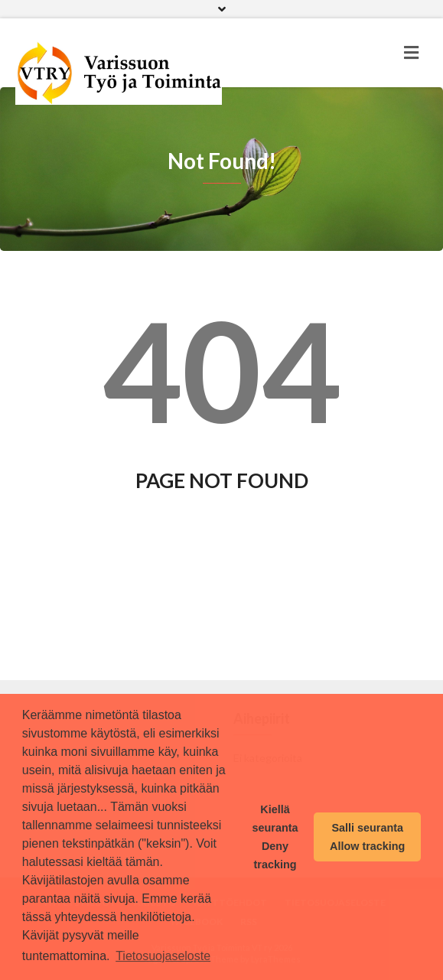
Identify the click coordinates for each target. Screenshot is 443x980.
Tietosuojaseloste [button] (163, 956)
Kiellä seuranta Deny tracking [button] (275, 837)
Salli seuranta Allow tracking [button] (367, 837)
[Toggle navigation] (411, 53)
